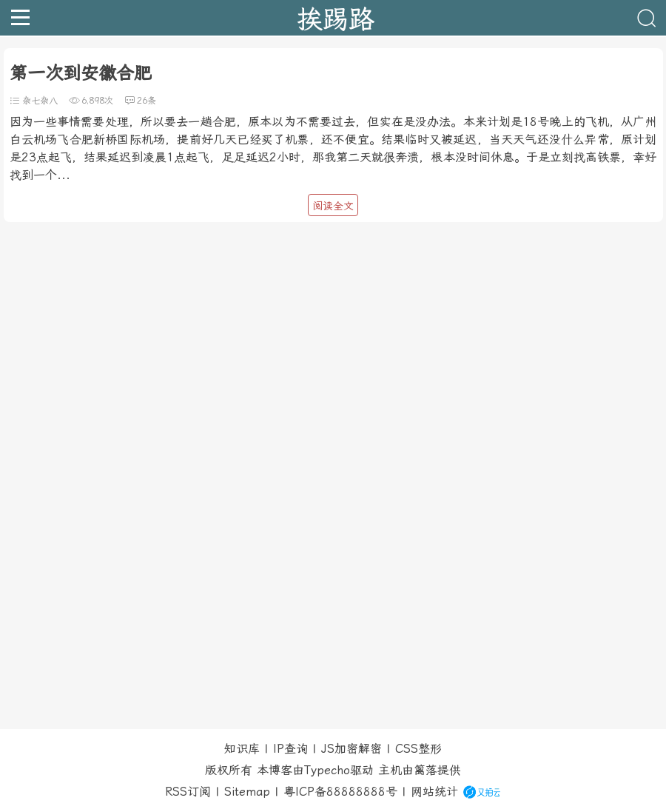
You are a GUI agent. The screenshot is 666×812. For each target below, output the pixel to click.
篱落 (425, 770)
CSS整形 (418, 749)
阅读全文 (333, 206)
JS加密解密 (351, 749)
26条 (147, 101)
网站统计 (434, 792)
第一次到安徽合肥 (81, 73)
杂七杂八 (40, 101)
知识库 (242, 749)
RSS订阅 (188, 792)
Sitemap (247, 792)
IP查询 (290, 749)
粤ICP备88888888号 (340, 792)
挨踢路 (336, 18)
